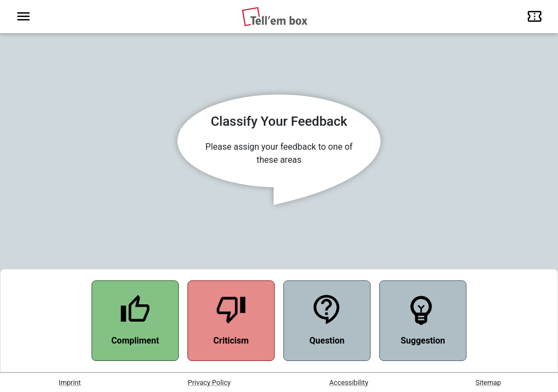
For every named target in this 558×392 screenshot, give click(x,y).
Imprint (70, 382)
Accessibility (349, 382)
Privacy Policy (210, 382)
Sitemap (488, 382)
